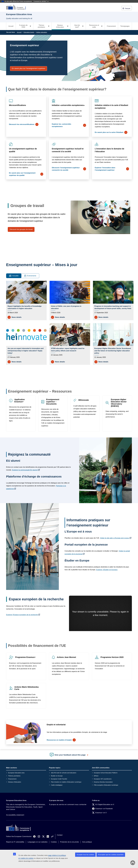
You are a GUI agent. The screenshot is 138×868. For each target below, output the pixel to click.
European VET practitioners (103, 779)
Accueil (11, 26)
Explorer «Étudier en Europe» (107, 570)
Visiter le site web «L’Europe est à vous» (115, 538)
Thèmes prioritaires (14, 776)
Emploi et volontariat (56, 725)
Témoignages (125, 26)
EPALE (96, 776)
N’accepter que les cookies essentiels (111, 855)
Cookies (54, 842)
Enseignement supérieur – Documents (53, 402)
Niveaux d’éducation (15, 782)
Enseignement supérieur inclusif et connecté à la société (68, 150)
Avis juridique (87, 842)
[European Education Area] (17, 7)
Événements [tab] (30, 276)
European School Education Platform (106, 773)
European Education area (16, 773)
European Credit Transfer (59, 779)
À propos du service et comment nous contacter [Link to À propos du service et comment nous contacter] (68, 804)
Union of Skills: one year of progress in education (66, 307)
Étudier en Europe (57, 776)
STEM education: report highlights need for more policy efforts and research (68, 350)
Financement (111, 26)
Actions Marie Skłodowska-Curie (27, 688)
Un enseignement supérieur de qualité (23, 150)
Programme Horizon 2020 (112, 657)
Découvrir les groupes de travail (21, 229)
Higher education (42, 32)
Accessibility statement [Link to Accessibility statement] (15, 815)
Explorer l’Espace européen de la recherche (22, 615)
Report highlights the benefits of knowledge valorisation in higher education (25, 307)
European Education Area (16, 800)
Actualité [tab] (14, 276)
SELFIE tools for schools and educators (64, 773)
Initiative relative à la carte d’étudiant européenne (111, 107)
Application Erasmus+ (20, 401)
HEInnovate (84, 400)
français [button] (127, 8)
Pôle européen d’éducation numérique (106, 785)
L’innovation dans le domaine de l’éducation (109, 150)
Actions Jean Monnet (66, 657)
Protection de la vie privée (69, 842)
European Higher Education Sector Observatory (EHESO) (119, 403)
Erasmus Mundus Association (103, 782)
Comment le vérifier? (41, 1)
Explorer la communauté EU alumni (25, 470)
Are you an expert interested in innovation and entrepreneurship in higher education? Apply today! (26, 351)
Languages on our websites (38, 842)
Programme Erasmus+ (25, 657)
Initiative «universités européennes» (68, 105)
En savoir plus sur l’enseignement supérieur (29, 69)
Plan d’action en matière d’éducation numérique (66, 782)
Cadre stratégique (57, 785)
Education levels (29, 32)
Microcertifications (17, 105)
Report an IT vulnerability (15, 842)
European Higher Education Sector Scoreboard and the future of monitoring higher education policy (113, 351)
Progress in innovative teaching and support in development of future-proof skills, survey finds (113, 307)
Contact (60, 835)
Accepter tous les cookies (85, 855)
